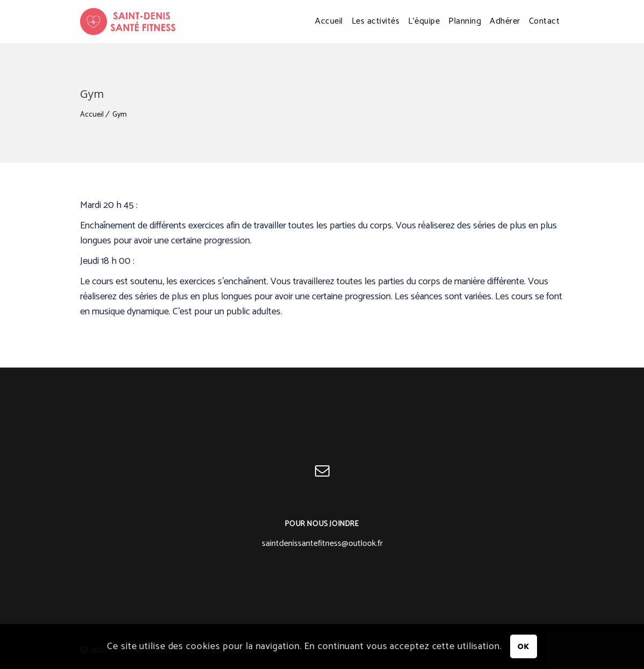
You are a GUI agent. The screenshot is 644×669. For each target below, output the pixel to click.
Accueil (329, 21)
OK (524, 646)
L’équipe (424, 21)
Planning (465, 21)
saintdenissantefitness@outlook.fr (322, 544)
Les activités (376, 21)
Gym (120, 115)
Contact (545, 21)
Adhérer (505, 21)
